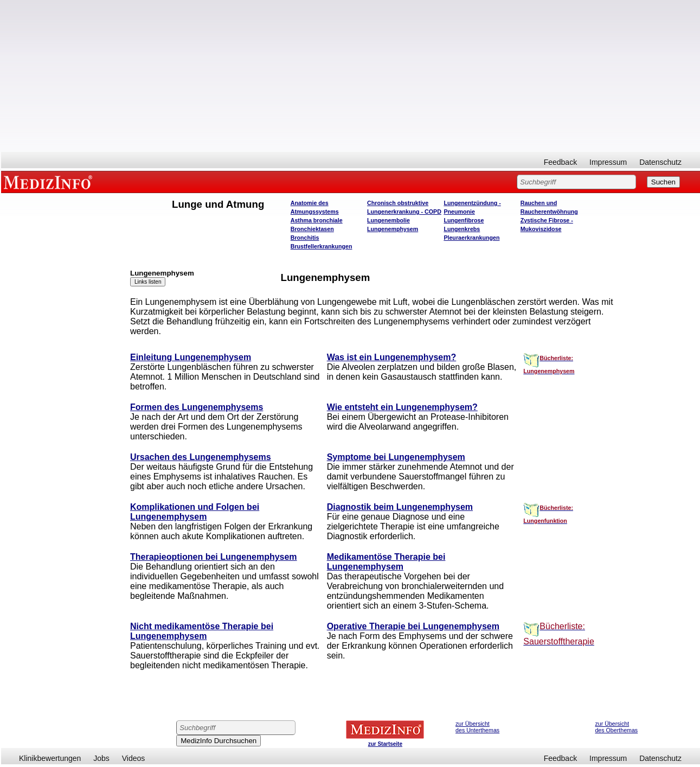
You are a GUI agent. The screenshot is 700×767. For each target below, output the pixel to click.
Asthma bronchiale (317, 220)
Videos (134, 758)
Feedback (560, 162)
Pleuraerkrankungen (471, 238)
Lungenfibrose (464, 220)
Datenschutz (660, 162)
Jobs (101, 758)
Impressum (608, 162)
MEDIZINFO (50, 182)
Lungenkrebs (462, 229)
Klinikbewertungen (50, 758)
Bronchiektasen (312, 229)
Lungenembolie (388, 220)
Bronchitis (305, 238)
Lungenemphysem (393, 229)
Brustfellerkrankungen (322, 246)
